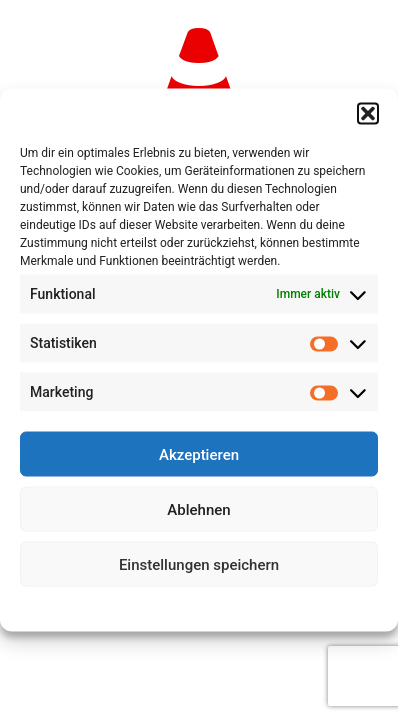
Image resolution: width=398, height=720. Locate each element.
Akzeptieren (199, 454)
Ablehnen (198, 509)
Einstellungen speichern (199, 564)
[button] (368, 114)
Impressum (287, 607)
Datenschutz (213, 607)
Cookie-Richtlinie (125, 607)
